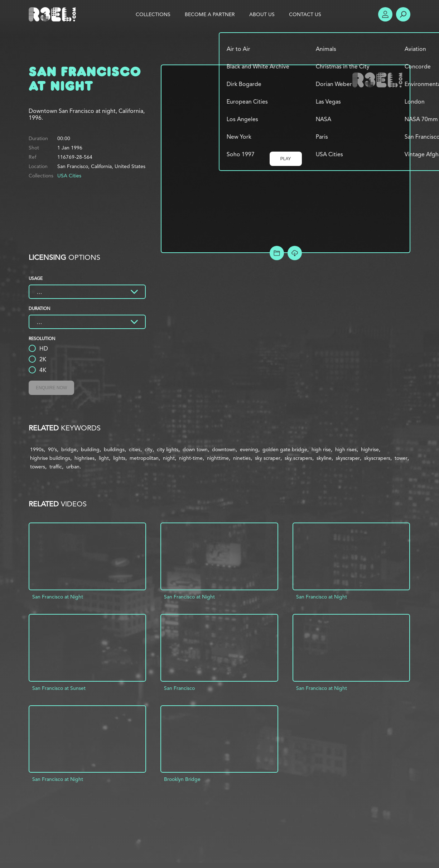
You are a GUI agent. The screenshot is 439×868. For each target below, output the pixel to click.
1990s (37, 449)
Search (403, 14)
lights (119, 458)
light (104, 458)
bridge (69, 449)
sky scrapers (298, 458)
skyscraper (348, 458)
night (169, 458)
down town (195, 449)
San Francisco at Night (58, 597)
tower (401, 458)
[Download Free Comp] (295, 253)
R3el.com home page (54, 14)
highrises (85, 458)
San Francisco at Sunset (59, 688)
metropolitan (144, 458)
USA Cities (69, 176)
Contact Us (305, 14)
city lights (168, 449)
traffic (56, 467)
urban (73, 467)
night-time (191, 458)
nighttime (218, 458)
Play (286, 159)
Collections (153, 14)
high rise (321, 449)
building (90, 449)
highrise (370, 449)
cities (135, 449)
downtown (224, 449)
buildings (114, 449)
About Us (262, 14)
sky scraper (268, 458)
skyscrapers (377, 458)
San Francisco (179, 688)
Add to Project (277, 253)
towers (38, 467)
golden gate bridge (285, 449)
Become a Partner (210, 14)
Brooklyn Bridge (182, 779)
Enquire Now (51, 388)
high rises (346, 449)
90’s (52, 449)
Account (385, 14)
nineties (242, 458)
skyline (324, 458)
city (149, 449)
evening (249, 449)
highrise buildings (50, 458)
